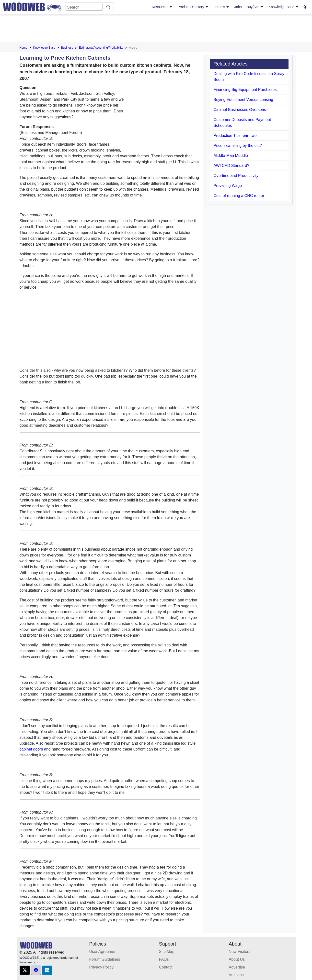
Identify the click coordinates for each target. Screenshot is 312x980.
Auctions (236, 975)
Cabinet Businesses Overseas (240, 110)
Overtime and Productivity (236, 176)
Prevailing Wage (228, 186)
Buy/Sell (255, 7)
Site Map (167, 952)
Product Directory (193, 7)
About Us (237, 959)
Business (67, 48)
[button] (25, 970)
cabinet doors (31, 749)
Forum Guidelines (105, 959)
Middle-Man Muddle (231, 156)
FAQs (164, 959)
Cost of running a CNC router (239, 196)
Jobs (238, 7)
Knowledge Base (284, 7)
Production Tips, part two (235, 136)
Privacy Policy (102, 967)
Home (23, 48)
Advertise (237, 967)
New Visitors (240, 952)
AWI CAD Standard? (231, 166)
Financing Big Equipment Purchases (245, 90)
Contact (166, 967)
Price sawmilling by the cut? (238, 146)
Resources (162, 7)
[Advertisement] (156, 29)
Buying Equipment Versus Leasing (243, 100)
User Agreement (104, 952)
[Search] (84, 7)
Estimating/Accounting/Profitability (101, 48)
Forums (221, 7)
